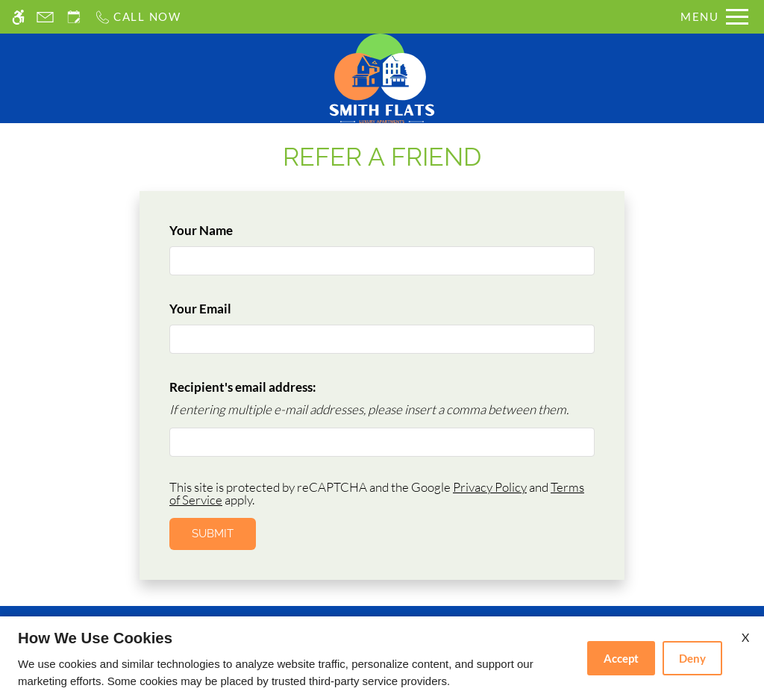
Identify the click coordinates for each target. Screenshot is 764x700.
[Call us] (138, 17)
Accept (621, 658)
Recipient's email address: (243, 387)
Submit (213, 534)
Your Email (225, 309)
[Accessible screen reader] (18, 17)
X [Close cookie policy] (745, 637)
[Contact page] (45, 17)
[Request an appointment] (74, 17)
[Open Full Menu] (714, 17)
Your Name (226, 230)
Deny (692, 658)
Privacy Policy (490, 487)
